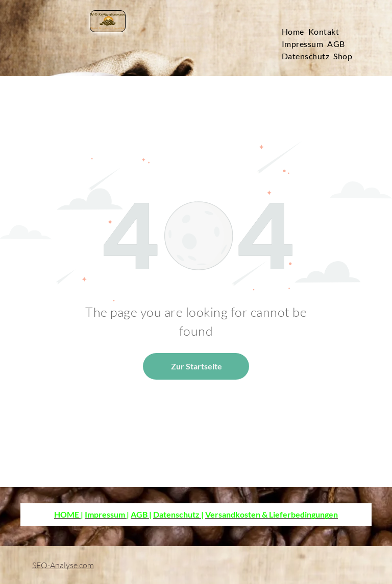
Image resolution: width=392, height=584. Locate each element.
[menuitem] (295, 32)
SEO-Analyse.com (63, 565)
